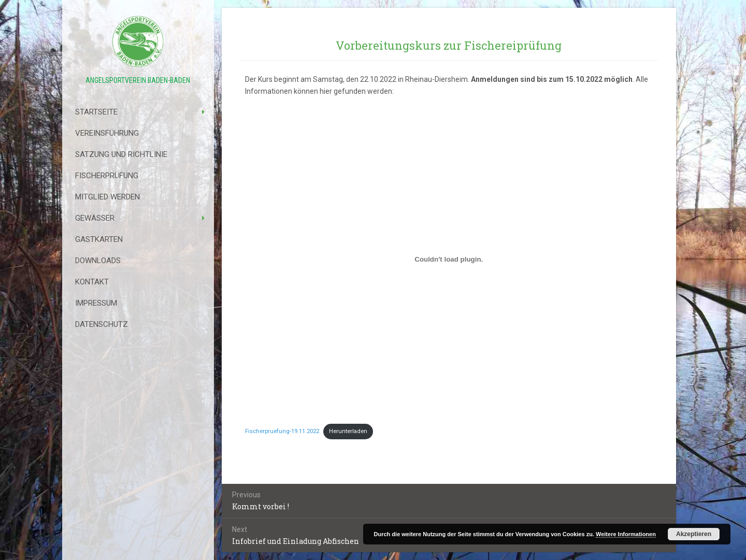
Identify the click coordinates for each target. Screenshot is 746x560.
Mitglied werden (107, 197)
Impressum (96, 303)
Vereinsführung (107, 133)
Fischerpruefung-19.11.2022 (282, 431)
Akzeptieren (694, 534)
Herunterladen (348, 431)
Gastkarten (99, 239)
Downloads (98, 261)
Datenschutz (102, 324)
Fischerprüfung (107, 176)
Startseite (96, 112)
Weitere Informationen (626, 534)
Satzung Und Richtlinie (121, 154)
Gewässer (95, 218)
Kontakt (92, 282)
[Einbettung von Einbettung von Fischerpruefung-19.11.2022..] (449, 260)
